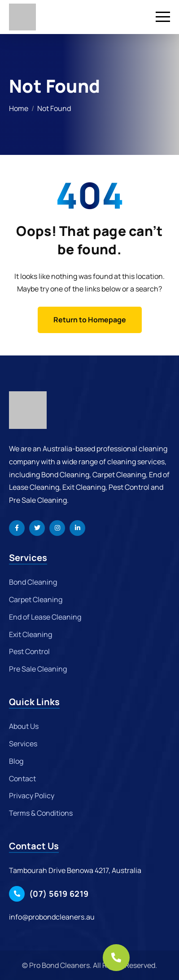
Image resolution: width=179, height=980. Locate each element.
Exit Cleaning (31, 634)
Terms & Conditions (41, 813)
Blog (16, 761)
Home (19, 108)
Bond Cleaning (33, 582)
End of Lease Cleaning (45, 617)
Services (23, 744)
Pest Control (29, 651)
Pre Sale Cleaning (38, 669)
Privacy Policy (32, 796)
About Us (24, 726)
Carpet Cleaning (36, 599)
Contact (22, 779)
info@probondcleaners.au (52, 917)
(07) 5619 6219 (59, 894)
